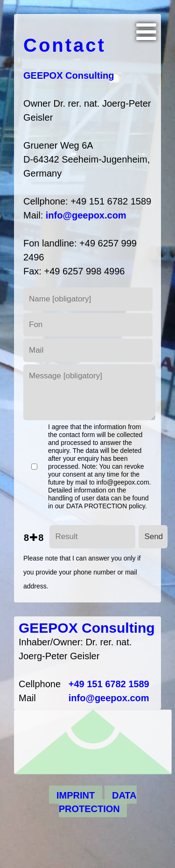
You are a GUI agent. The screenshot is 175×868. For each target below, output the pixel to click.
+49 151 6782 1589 (109, 684)
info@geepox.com (86, 215)
